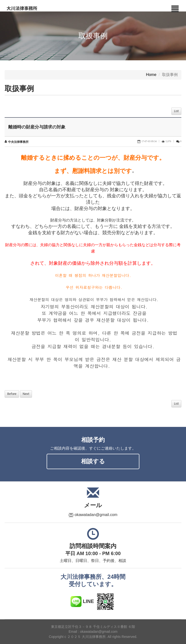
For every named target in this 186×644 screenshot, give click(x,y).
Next (26, 394)
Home (151, 75)
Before (12, 394)
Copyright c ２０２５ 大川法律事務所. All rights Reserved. (93, 637)
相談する (93, 461)
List (176, 111)
